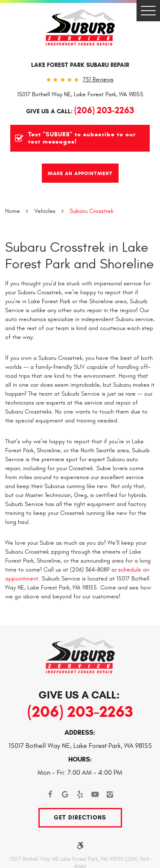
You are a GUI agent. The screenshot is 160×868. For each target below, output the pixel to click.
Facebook (50, 795)
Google (65, 795)
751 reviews (98, 80)
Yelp (80, 795)
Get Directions (80, 818)
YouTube (95, 795)
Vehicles (45, 211)
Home (13, 211)
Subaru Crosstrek (92, 211)
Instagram (110, 795)
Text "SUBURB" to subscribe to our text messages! (82, 138)
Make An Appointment (80, 173)
